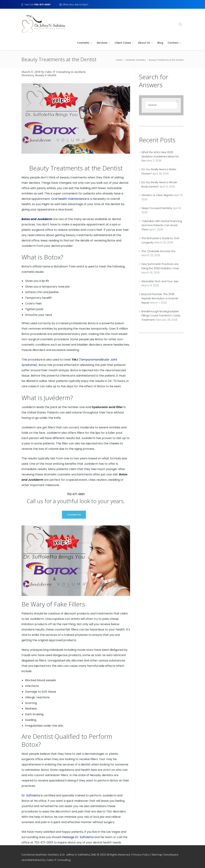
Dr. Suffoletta (31, 795)
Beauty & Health (46, 75)
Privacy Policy (141, 855)
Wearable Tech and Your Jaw (160, 281)
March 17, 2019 (31, 72)
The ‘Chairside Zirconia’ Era (158, 251)
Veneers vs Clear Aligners (157, 195)
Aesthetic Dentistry (136, 60)
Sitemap (157, 855)
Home (119, 60)
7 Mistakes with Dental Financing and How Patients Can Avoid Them (162, 225)
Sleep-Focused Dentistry (157, 208)
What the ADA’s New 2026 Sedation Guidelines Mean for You (160, 157)
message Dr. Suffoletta (78, 837)
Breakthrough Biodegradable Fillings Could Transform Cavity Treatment (161, 316)
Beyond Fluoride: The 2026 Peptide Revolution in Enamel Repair (160, 298)
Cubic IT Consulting (57, 72)
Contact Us (74, 515)
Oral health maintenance (69, 199)
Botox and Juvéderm (37, 219)
